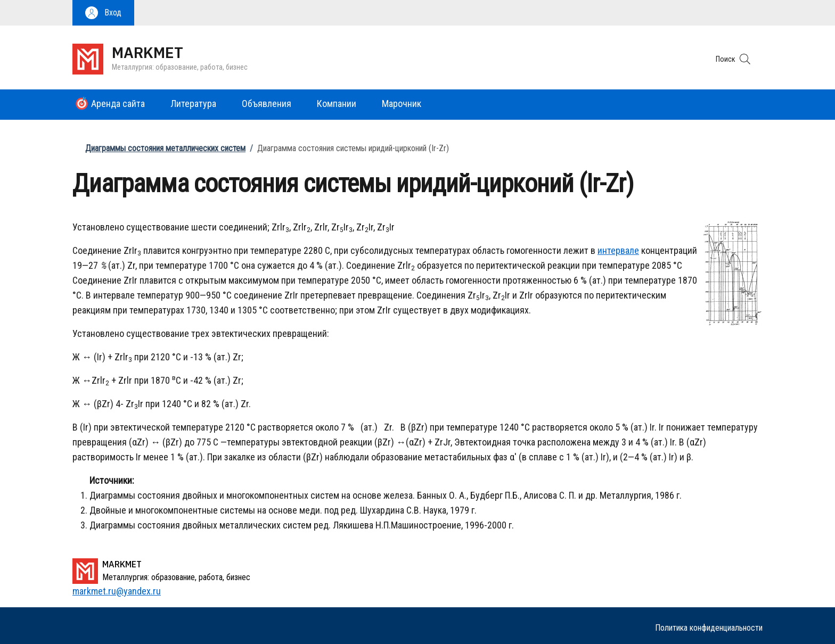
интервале (618, 250)
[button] (103, 13)
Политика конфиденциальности (709, 628)
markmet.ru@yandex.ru (117, 591)
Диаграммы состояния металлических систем (165, 148)
